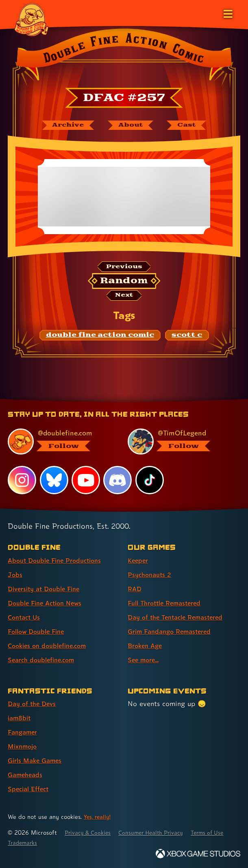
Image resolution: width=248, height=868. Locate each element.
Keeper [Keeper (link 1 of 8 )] (139, 560)
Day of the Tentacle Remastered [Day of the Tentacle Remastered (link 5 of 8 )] (180, 617)
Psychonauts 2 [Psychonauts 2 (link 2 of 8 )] (151, 574)
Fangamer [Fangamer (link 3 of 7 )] (24, 732)
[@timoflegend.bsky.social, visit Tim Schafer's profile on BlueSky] (179, 441)
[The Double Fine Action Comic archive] (63, 126)
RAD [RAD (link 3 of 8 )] (135, 589)
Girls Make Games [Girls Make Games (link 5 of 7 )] (37, 760)
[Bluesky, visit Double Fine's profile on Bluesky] (54, 480)
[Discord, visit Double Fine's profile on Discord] (118, 480)
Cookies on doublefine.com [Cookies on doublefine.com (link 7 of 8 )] (51, 645)
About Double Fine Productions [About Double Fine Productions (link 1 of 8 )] (59, 560)
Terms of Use (26, 843)
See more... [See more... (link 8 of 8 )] (145, 660)
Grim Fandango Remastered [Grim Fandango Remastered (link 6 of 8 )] (173, 631)
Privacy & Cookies (90, 832)
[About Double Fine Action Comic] (131, 126)
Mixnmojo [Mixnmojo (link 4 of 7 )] (24, 746)
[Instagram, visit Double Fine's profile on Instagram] (22, 480)
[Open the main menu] (227, 13)
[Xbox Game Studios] (198, 854)
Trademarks (68, 843)
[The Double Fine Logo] (31, 19)
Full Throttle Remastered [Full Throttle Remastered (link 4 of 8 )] (168, 603)
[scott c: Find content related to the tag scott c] (187, 338)
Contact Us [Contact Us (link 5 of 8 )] (25, 617)
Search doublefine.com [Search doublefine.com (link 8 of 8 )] (44, 660)
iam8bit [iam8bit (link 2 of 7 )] (21, 718)
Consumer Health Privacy (159, 832)
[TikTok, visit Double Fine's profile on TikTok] (150, 480)
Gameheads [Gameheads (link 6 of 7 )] (27, 775)
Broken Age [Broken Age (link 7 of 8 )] (147, 645)
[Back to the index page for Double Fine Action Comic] (124, 56)
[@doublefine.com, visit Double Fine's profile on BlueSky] (59, 441)
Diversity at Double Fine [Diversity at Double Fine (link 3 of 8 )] (47, 589)
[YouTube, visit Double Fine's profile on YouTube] (86, 480)
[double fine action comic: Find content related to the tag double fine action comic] (100, 338)
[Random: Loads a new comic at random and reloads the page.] (124, 283)
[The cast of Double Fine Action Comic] (191, 126)
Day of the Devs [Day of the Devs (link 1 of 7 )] (34, 703)
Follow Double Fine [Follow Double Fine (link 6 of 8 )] (39, 631)
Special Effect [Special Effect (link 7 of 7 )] (30, 789)
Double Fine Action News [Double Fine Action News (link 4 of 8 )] (48, 603)
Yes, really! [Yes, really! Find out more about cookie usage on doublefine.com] (98, 817)
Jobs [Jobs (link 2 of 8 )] (15, 574)
